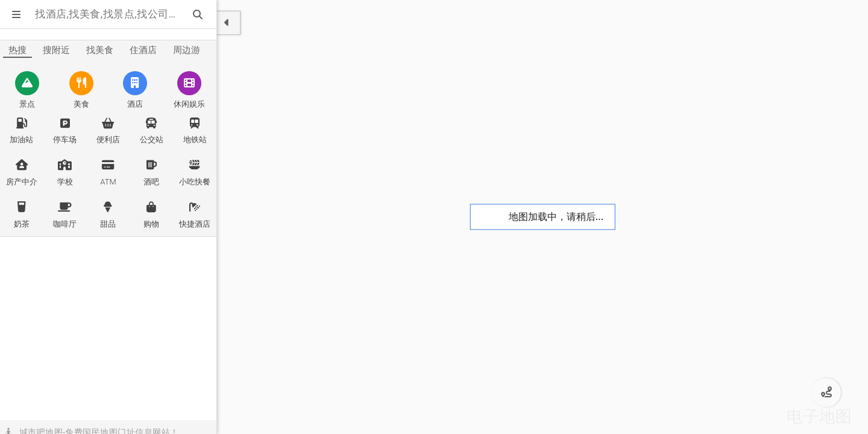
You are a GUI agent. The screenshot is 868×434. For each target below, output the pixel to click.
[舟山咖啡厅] (65, 215)
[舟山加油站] (22, 131)
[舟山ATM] (108, 173)
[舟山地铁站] (195, 131)
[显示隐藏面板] (229, 23)
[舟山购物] (151, 215)
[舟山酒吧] (151, 173)
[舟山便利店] (108, 131)
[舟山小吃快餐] (195, 173)
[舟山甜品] (108, 215)
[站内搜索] (199, 14)
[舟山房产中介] (22, 173)
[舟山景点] (27, 91)
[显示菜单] (17, 14)
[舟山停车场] (65, 131)
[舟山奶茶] (22, 215)
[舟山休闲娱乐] (189, 91)
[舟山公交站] (151, 131)
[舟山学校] (65, 173)
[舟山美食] (81, 91)
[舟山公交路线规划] (826, 392)
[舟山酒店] (136, 91)
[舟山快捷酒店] (195, 215)
